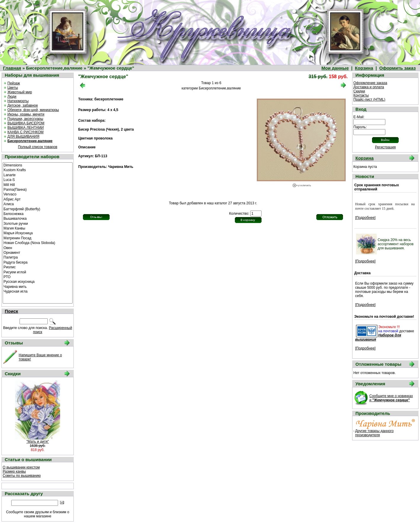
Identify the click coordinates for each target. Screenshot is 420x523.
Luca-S (38, 179)
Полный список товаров (38, 147)
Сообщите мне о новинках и (391, 398)
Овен (38, 248)
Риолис (38, 267)
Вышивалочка (38, 218)
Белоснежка (38, 214)
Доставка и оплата (369, 87)
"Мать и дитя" (38, 442)
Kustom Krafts (38, 170)
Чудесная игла (38, 291)
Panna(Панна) (38, 189)
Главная (12, 68)
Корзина (364, 68)
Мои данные (335, 68)
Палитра (38, 257)
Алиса (38, 204)
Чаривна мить (38, 286)
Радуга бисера (38, 262)
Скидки (359, 91)
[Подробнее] (365, 218)
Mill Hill (38, 185)
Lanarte (38, 175)
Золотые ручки (38, 223)
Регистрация (385, 147)
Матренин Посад (38, 238)
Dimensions (38, 165)
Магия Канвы (38, 228)
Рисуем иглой (38, 272)
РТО (38, 277)
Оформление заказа (370, 83)
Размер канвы (14, 471)
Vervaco (38, 194)
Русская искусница (38, 281)
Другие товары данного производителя (374, 433)
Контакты (361, 95)
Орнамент (38, 252)
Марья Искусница (38, 233)
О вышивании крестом (21, 467)
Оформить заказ (398, 68)
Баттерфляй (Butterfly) (38, 209)
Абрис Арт (38, 199)
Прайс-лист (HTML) (369, 100)
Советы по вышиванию (22, 476)
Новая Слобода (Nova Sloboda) (38, 243)
